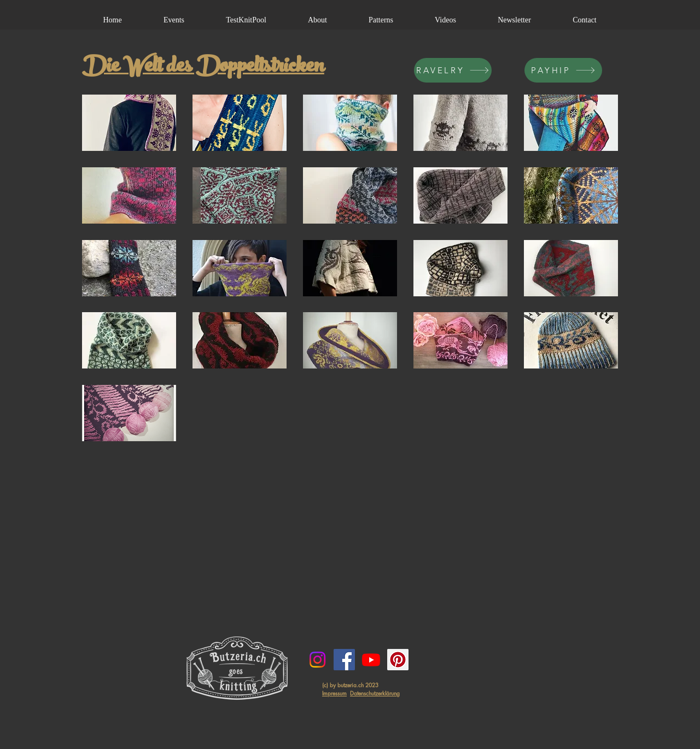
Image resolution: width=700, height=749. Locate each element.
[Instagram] (317, 660)
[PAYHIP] (563, 70)
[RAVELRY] (453, 70)
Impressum (334, 693)
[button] (129, 123)
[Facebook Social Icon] (344, 660)
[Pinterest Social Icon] (398, 660)
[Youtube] (371, 660)
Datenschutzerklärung (375, 693)
